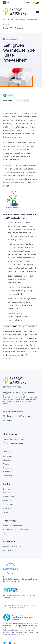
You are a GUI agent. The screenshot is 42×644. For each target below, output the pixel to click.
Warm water (8, 472)
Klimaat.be (30, 577)
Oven (6, 512)
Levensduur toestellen (12, 546)
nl (5, 2)
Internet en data (10, 550)
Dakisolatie (8, 456)
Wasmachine (21, 19)
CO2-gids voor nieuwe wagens (16, 529)
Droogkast (8, 500)
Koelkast (7, 489)
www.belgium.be (29, 2)
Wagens (7, 533)
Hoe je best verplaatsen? (13, 525)
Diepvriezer (8, 493)
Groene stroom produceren (14, 443)
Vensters (7, 464)
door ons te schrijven (17, 634)
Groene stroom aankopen (14, 439)
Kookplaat (8, 508)
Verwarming (8, 468)
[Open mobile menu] (37, 12)
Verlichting (8, 475)
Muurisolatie (8, 460)
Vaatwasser (8, 504)
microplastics (14, 247)
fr (8, 2)
